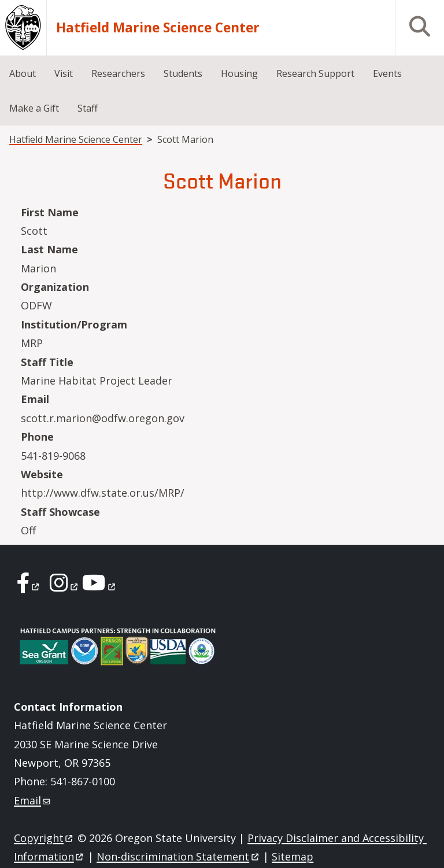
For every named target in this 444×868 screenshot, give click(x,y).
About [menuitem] (23, 73)
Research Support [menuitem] (315, 73)
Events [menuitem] (387, 73)
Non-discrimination (178, 856)
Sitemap (293, 856)
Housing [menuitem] (239, 73)
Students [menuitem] (183, 73)
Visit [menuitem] (64, 73)
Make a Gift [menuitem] (34, 108)
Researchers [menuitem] (118, 73)
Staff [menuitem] (88, 108)
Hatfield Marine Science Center (158, 28)
